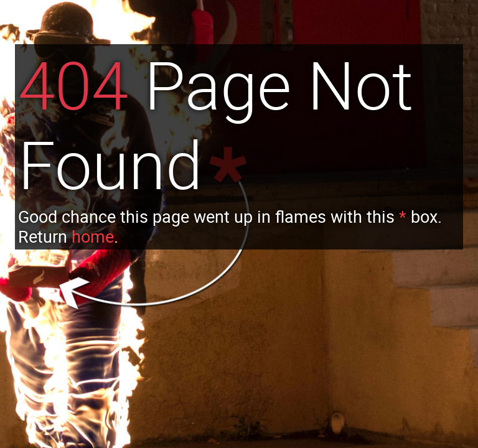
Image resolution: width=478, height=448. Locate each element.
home (93, 236)
